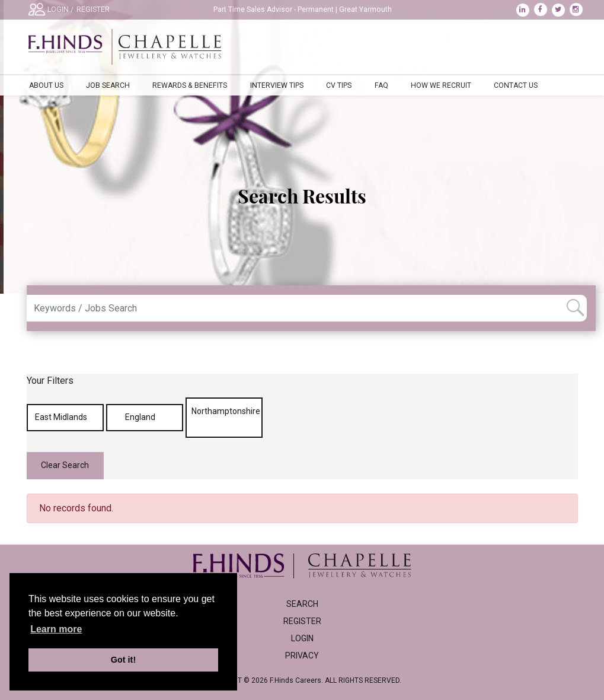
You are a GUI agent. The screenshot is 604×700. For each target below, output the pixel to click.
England (144, 417)
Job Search (108, 85)
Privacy (302, 656)
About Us (46, 85)
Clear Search (65, 465)
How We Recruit (441, 85)
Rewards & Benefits (190, 85)
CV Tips (339, 85)
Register (302, 621)
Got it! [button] (123, 660)
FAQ (381, 85)
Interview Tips (277, 85)
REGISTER (93, 9)
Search (302, 604)
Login (302, 638)
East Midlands (65, 417)
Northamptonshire (226, 417)
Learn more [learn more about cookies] (56, 629)
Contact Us (516, 85)
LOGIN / (60, 9)
